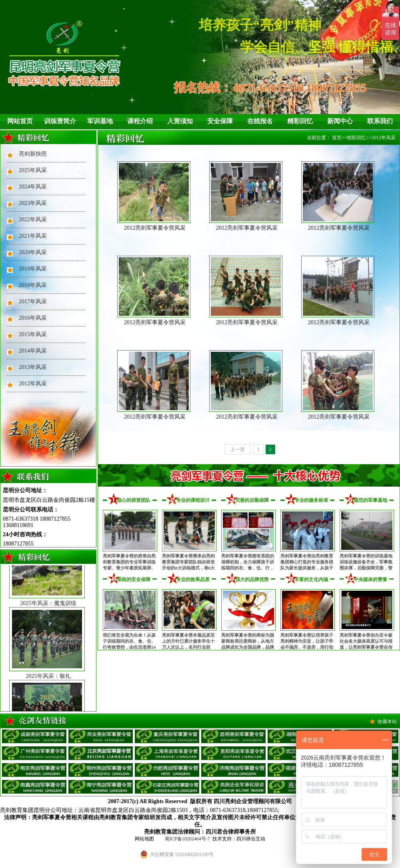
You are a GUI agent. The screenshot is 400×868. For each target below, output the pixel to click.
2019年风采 (33, 269)
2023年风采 (33, 203)
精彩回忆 (300, 121)
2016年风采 (33, 318)
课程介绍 (140, 121)
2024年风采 (33, 187)
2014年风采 (33, 351)
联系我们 (380, 121)
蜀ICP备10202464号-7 (187, 839)
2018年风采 (33, 285)
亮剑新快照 (33, 154)
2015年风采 (33, 334)
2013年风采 (33, 367)
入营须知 (180, 121)
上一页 (238, 449)
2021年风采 (33, 236)
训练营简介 (60, 121)
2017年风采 (33, 302)
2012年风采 (33, 384)
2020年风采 (33, 252)
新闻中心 (340, 121)
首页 (337, 138)
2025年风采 (33, 170)
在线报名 (260, 121)
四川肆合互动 (251, 839)
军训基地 (100, 121)
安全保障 (220, 121)
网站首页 (20, 121)
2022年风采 (33, 220)
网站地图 (144, 839)
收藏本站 (387, 722)
